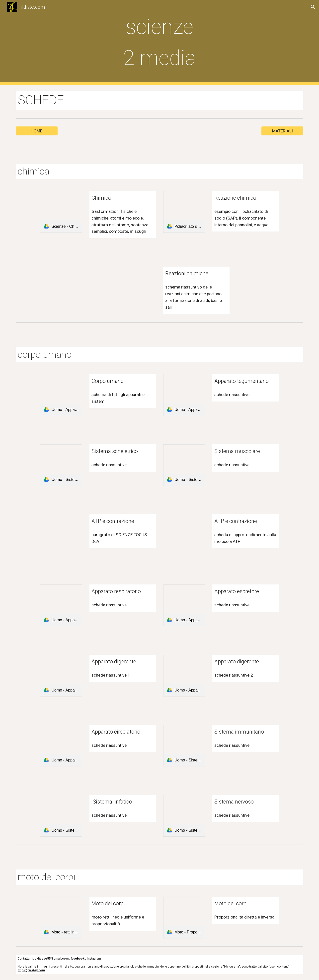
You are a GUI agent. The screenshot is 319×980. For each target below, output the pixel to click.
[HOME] (37, 131)
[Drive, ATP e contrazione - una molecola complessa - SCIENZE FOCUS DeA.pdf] (184, 535)
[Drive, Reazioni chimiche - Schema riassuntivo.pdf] (135, 288)
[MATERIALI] (282, 131)
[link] (61, 212)
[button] (313, 7)
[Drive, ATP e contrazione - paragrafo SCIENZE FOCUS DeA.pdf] (61, 535)
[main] (159, 42)
